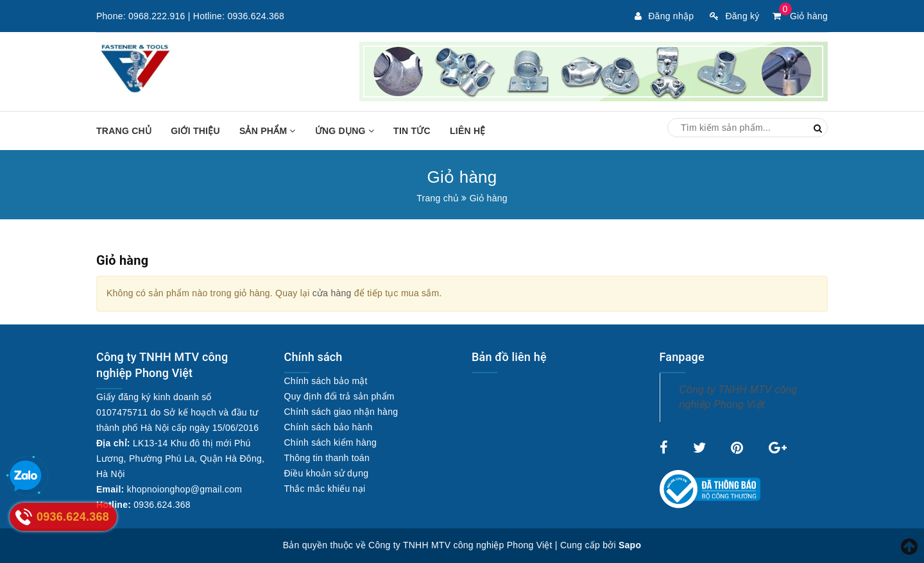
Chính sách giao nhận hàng (341, 412)
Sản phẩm (268, 131)
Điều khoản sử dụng (327, 473)
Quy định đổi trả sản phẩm (339, 396)
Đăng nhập (664, 16)
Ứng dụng (345, 131)
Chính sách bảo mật (326, 381)
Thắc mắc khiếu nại (325, 489)
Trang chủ (124, 131)
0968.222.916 (157, 16)
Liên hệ (468, 131)
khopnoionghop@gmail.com (185, 489)
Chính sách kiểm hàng (331, 442)
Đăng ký (734, 16)
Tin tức (412, 131)
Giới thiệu (195, 131)
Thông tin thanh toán (327, 458)
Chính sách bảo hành (329, 427)
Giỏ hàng (800, 16)
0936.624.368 (256, 16)
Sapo (630, 545)
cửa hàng (332, 293)
